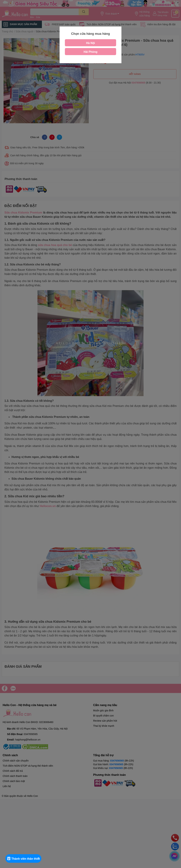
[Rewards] (25, 858)
